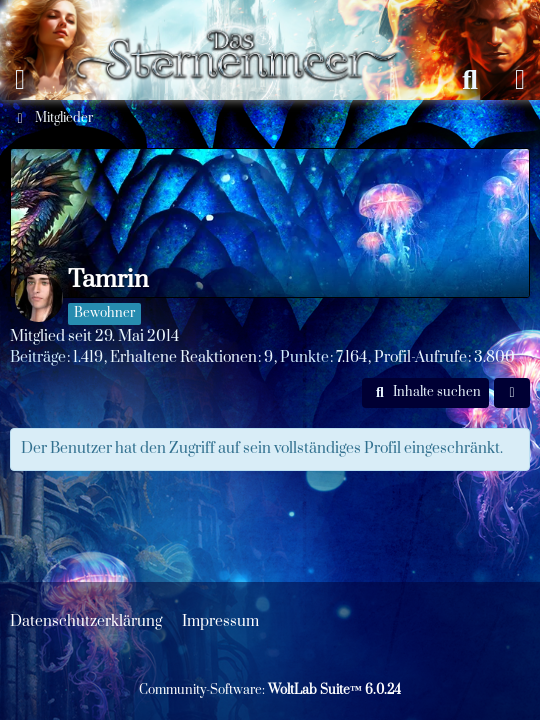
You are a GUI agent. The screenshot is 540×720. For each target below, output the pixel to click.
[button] (425, 393)
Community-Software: (270, 690)
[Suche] (470, 80)
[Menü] (20, 80)
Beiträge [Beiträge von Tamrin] (38, 357)
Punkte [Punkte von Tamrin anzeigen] (304, 357)
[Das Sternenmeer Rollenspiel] (245, 20)
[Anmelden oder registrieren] (520, 80)
